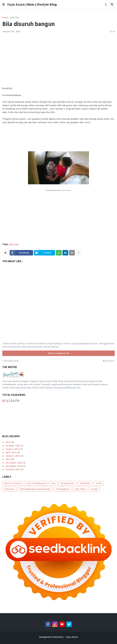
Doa (53, 483)
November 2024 (14, 466)
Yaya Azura (72, 637)
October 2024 (13, 469)
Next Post (108, 361)
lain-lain (15, 17)
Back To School (13, 483)
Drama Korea (68, 483)
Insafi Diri (85, 483)
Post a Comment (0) (59, 353)
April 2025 (12, 452)
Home (5, 17)
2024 (9, 459)
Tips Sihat (80, 489)
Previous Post (11, 361)
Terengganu (62, 489)
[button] (4, 4)
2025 (9, 442)
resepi (94, 489)
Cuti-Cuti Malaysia (36, 483)
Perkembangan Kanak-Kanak (35, 489)
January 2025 (13, 456)
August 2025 (13, 449)
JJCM (98, 483)
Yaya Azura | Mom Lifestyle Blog (32, 4)
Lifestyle (9, 489)
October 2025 (13, 446)
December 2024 (14, 463)
